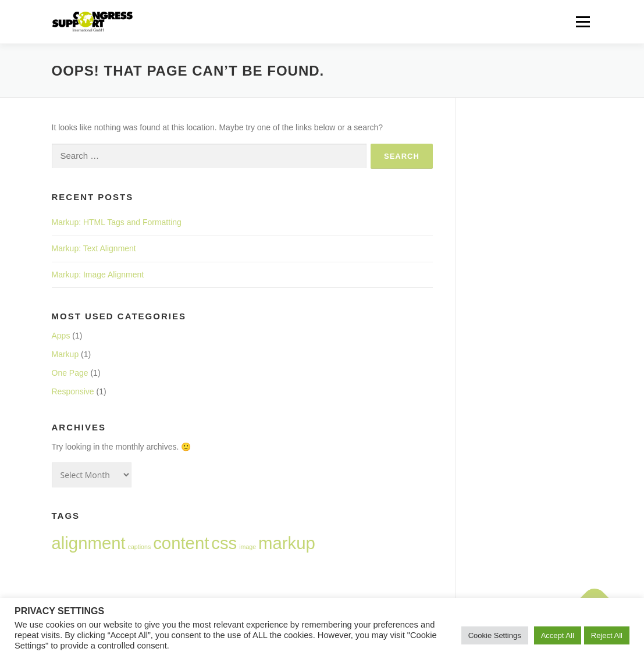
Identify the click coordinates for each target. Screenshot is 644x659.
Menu (583, 22)
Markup (65, 354)
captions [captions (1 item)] (140, 547)
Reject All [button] (607, 635)
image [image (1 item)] (248, 547)
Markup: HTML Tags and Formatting (117, 222)
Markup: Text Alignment (94, 248)
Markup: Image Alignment (98, 275)
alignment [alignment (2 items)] (89, 543)
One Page (70, 373)
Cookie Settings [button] (495, 635)
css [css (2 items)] (224, 543)
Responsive (73, 391)
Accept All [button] (558, 635)
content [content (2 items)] (181, 543)
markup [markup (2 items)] (287, 543)
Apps (61, 336)
